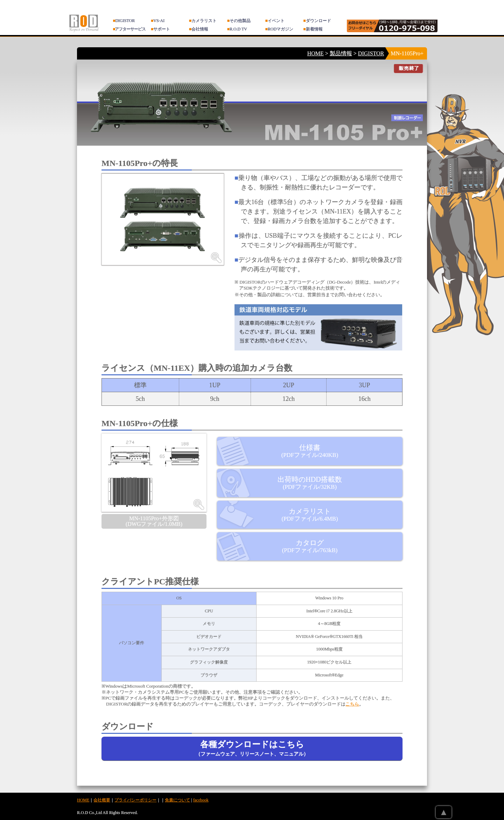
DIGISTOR (124, 21)
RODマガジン (279, 29)
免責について (177, 800)
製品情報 (341, 53)
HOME (316, 53)
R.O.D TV (237, 29)
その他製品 (239, 21)
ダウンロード (317, 21)
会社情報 (199, 29)
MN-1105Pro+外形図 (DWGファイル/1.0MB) (154, 521)
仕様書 (310, 451)
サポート (160, 29)
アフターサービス (129, 29)
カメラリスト (203, 21)
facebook (201, 800)
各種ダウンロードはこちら (252, 748)
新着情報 (313, 29)
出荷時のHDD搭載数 (310, 483)
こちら (352, 704)
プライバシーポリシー (135, 800)
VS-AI (158, 21)
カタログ (310, 546)
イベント (275, 21)
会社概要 (102, 800)
